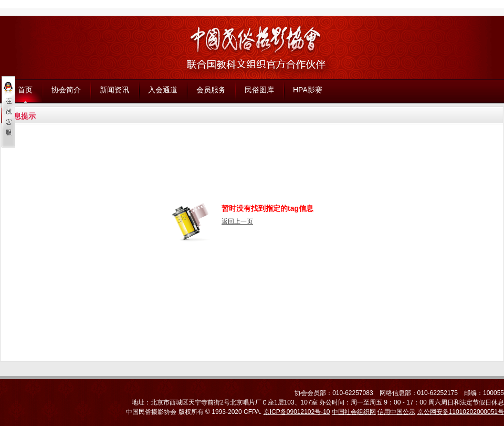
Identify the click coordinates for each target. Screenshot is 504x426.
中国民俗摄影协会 (151, 412)
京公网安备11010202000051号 (461, 412)
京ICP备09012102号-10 (297, 412)
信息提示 (21, 116)
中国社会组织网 (354, 412)
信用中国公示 (396, 412)
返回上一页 (237, 221)
